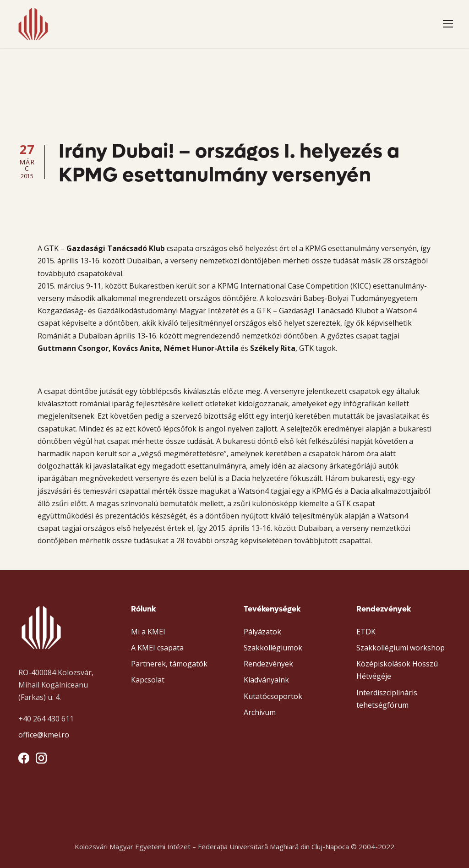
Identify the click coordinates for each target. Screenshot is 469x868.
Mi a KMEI (148, 632)
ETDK (366, 632)
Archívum (260, 712)
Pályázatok (262, 632)
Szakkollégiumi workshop (401, 648)
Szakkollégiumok (273, 648)
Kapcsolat (148, 680)
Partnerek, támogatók (169, 664)
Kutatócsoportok (273, 696)
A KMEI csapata (157, 648)
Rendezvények (268, 664)
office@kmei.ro (44, 735)
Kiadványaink (266, 680)
